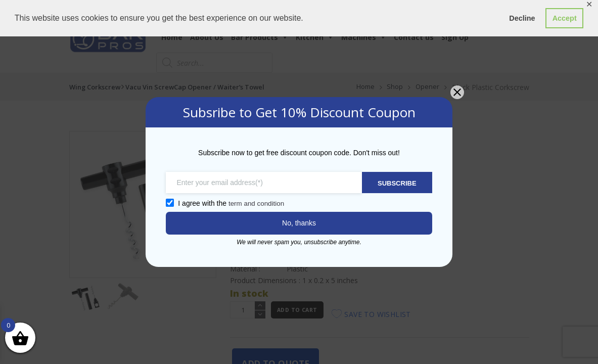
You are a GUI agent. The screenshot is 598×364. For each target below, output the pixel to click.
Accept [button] (565, 18)
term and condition (251, 203)
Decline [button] (522, 18)
